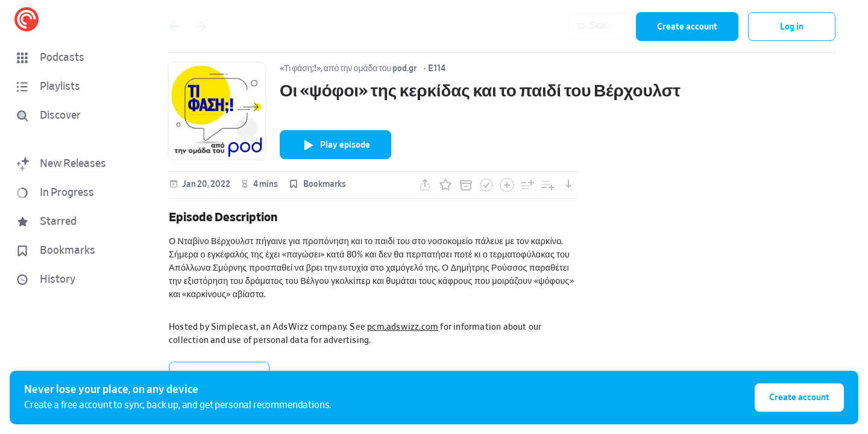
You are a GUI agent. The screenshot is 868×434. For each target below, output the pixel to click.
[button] (72, 58)
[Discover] (70, 116)
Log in (792, 27)
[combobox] (548, 27)
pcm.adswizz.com (403, 327)
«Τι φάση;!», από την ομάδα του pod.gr (348, 69)
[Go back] (174, 27)
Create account (687, 27)
